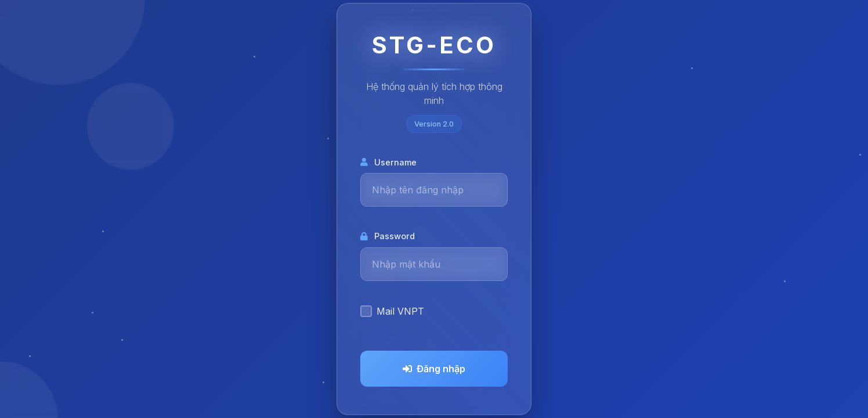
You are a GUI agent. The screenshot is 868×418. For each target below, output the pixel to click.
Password (388, 236)
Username (388, 162)
